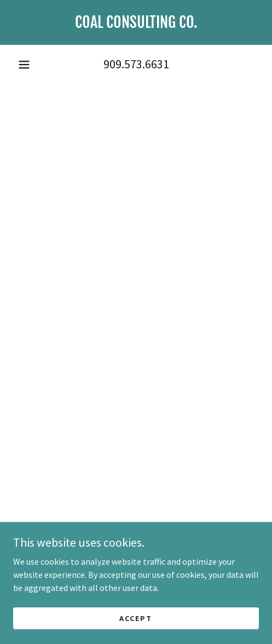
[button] (24, 65)
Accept (136, 618)
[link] (136, 22)
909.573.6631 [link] (136, 64)
